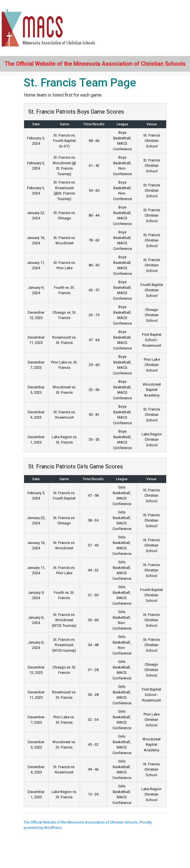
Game (64, 124)
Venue (152, 124)
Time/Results (94, 124)
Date (36, 124)
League (122, 124)
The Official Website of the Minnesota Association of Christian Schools (81, 822)
